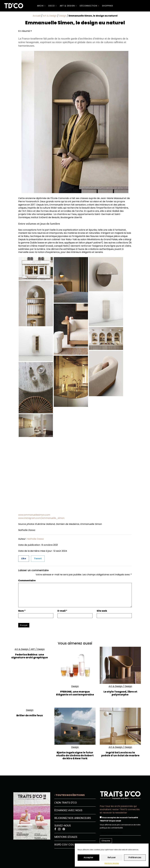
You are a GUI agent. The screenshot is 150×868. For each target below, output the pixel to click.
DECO (53, 6)
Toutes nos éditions (70, 795)
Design (63, 16)
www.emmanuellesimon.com (34, 515)
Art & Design (68, 6)
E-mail (62, 611)
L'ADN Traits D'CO (66, 803)
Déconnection (89, 6)
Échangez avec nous (68, 810)
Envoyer (24, 625)
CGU (71, 845)
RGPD (58, 845)
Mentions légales (112, 863)
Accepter (88, 857)
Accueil (37, 16)
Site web (102, 611)
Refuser (112, 857)
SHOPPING (107, 6)
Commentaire (27, 581)
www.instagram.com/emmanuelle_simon (41, 518)
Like (24, 558)
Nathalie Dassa (35, 539)
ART (33, 649)
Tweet (38, 558)
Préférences (135, 857)
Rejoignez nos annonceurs (73, 818)
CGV (65, 845)
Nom (22, 611)
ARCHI (41, 6)
